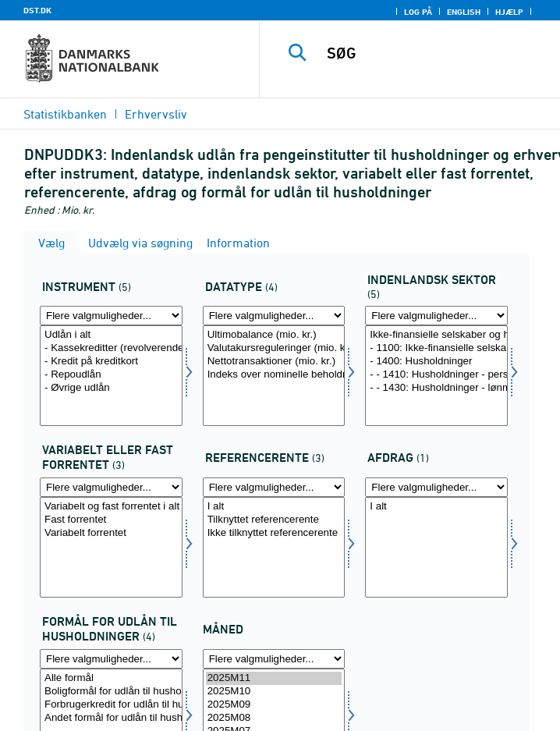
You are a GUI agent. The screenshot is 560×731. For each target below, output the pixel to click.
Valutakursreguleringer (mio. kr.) (274, 348)
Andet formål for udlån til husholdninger (111, 718)
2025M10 (274, 692)
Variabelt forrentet (111, 533)
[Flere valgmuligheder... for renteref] (274, 487)
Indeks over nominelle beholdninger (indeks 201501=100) (274, 375)
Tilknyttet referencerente (274, 520)
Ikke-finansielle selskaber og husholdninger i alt (436, 335)
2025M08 (274, 718)
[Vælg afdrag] (436, 547)
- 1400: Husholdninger (436, 362)
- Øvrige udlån (111, 388)
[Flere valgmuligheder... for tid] (274, 659)
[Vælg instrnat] (111, 376)
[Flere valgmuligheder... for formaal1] (111, 659)
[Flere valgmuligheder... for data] (274, 316)
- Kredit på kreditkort (111, 362)
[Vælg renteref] (274, 547)
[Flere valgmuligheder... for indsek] (436, 316)
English (464, 12)
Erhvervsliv (156, 114)
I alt (274, 507)
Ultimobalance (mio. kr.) (274, 335)
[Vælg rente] (111, 547)
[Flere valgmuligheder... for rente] (111, 487)
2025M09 (274, 705)
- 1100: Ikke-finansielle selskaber (436, 348)
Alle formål (111, 678)
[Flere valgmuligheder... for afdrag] (436, 487)
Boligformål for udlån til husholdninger (111, 692)
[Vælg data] (274, 376)
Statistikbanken (65, 114)
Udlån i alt (111, 335)
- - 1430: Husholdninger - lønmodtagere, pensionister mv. (436, 388)
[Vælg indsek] (436, 376)
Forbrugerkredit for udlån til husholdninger (111, 705)
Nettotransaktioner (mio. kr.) (274, 362)
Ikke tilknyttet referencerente (274, 533)
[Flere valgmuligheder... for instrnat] (111, 316)
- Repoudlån (111, 375)
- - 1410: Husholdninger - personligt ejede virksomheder (436, 375)
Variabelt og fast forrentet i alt (111, 507)
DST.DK (37, 10)
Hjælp (509, 12)
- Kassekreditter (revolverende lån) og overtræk (111, 348)
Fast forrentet (111, 520)
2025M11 (274, 678)
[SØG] (439, 53)
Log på (418, 12)
